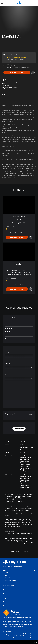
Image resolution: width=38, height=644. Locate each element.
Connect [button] (19, 606)
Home (4, 566)
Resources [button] (19, 602)
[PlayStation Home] (19, 3)
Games (10, 566)
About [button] (19, 570)
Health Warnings (9, 531)
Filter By (7, 364)
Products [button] (19, 590)
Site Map (21, 635)
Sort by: (7, 375)
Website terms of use (15, 635)
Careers (5, 575)
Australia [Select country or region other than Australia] (8, 631)
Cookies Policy (25, 635)
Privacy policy (9, 635)
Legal (4, 634)
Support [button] (19, 598)
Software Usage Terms (31, 635)
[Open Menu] (2, 3)
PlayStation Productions (9, 580)
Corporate (5, 583)
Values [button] (19, 594)
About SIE (5, 573)
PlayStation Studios (8, 578)
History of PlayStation (9, 585)
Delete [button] (31, 414)
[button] (19, 429)
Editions (7, 352)
